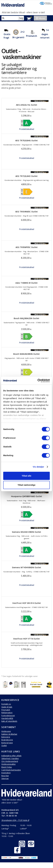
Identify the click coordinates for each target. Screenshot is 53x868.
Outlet (4, 745)
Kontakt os (6, 704)
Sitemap (5, 778)
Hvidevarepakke (8, 764)
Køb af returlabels (9, 721)
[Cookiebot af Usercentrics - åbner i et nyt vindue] (38, 381)
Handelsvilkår (7, 718)
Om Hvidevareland (10, 761)
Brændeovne (7, 740)
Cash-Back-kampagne (11, 770)
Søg (21, 18)
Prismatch (32, 36)
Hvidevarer (6, 731)
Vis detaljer (38, 467)
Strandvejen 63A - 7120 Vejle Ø (15, 820)
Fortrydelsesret (8, 715)
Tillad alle (26, 476)
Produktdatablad (27, 129)
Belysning (6, 737)
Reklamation (7, 713)
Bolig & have (7, 743)
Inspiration (6, 773)
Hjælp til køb (7, 707)
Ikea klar (5, 776)
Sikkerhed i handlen (10, 758)
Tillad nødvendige (26, 485)
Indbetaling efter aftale (11, 756)
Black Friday (7, 767)
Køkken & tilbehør (9, 734)
